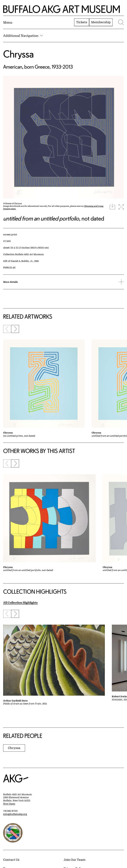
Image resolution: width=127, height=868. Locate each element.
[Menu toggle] (8, 22)
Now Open (9, 804)
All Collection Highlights (20, 602)
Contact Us (11, 860)
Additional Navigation (23, 36)
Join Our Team (75, 860)
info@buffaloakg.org (15, 814)
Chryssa (18, 54)
